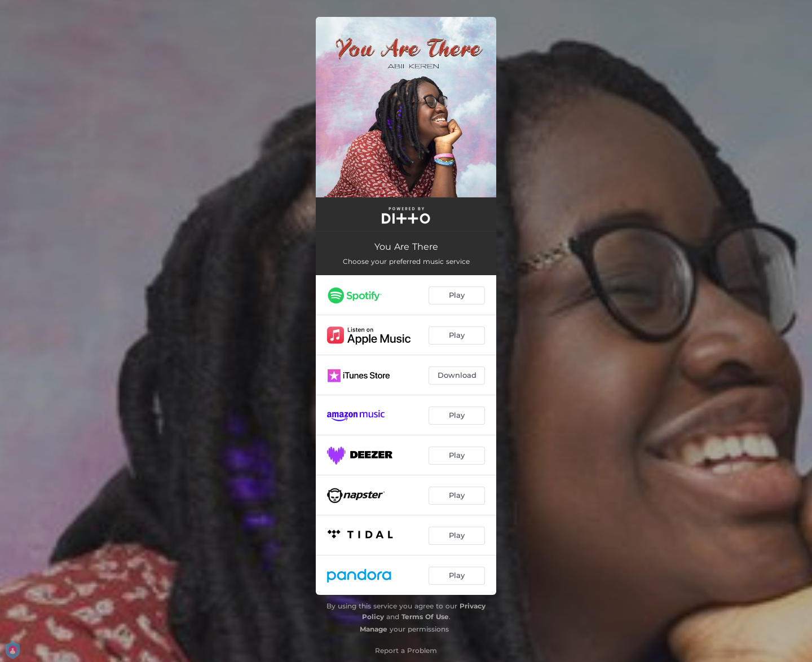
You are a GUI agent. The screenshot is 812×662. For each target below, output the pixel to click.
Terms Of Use (425, 617)
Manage (374, 629)
